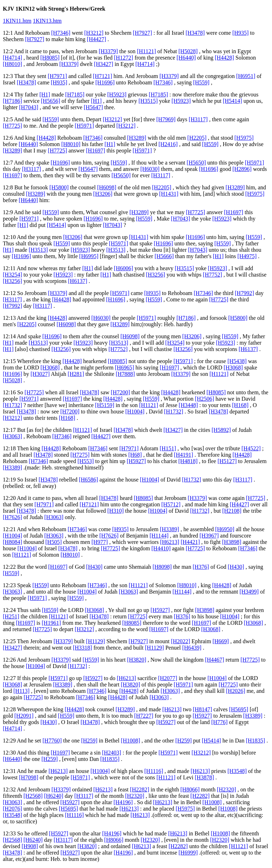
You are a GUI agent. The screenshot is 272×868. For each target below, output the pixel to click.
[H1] (45, 94)
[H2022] (181, 641)
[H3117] (198, 119)
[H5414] (232, 101)
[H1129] (96, 641)
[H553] (86, 461)
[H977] (100, 542)
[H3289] (137, 138)
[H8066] (190, 789)
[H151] (168, 448)
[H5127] (227, 461)
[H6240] (53, 796)
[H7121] (102, 76)
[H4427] (96, 39)
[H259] (89, 741)
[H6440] (186, 58)
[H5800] (59, 187)
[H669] (221, 641)
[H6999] (188, 853)
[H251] (11, 616)
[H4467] (215, 660)
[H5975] (244, 138)
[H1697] (96, 151)
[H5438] (237, 361)
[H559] (201, 82)
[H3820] (137, 660)
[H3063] (12, 436)
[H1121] (147, 51)
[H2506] (204, 399)
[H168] (240, 405)
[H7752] (212, 275)
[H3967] (209, 536)
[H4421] (190, 542)
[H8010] (12, 64)
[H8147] (203, 709)
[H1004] (135, 411)
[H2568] (33, 796)
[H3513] (38, 250)
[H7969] (166, 119)
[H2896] (242, 169)
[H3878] (204, 777)
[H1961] (51, 623)
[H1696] (105, 82)
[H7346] (61, 33)
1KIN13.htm (47, 21)
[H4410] (161, 548)
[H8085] (50, 58)
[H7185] (75, 94)
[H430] (94, 567)
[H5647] (93, 107)
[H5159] (104, 405)
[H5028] (188, 51)
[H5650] (196, 163)
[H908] (30, 846)
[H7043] (29, 107)
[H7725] (12, 126)
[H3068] (50, 368)
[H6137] (78, 281)
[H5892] (221, 430)
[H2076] (12, 809)
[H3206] (103, 194)
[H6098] (107, 187)
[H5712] (171, 504)
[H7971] (57, 76)
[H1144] (159, 536)
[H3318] (83, 648)
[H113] (22, 691)
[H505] (53, 542)
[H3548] (237, 771)
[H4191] (183, 455)
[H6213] (170, 542)
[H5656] (51, 101)
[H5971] (84, 126)
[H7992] (244, 293)
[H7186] (12, 101)
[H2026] (236, 691)
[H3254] (12, 275)
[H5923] (117, 94)
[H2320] (226, 789)
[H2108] (232, 511)
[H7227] (144, 716)
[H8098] (162, 567)
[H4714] (12, 58)
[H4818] (188, 461)
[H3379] (108, 51)
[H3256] (155, 275)
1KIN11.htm (17, 21)
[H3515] (148, 101)
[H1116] (154, 771)
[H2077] (168, 678)
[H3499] (249, 592)
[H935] (240, 33)
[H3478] (195, 33)
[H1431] (169, 194)
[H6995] (89, 256)
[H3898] (232, 542)
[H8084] (12, 542)
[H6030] (150, 169)
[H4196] (123, 802)
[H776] (219, 722)
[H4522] (251, 448)
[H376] (201, 567)
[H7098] (29, 777)
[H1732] (12, 405)
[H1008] (130, 741)
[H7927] (142, 33)
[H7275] (80, 455)
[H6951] (246, 76)
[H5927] (136, 461)
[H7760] (52, 741)
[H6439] (192, 648)
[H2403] (112, 753)
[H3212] (94, 33)
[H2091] (24, 716)
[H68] (135, 455)
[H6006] (124, 268)
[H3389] (12, 468)
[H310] (115, 511)
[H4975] (247, 256)
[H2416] (168, 144)
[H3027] (40, 374)
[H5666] (164, 256)
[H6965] (124, 368)
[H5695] (239, 709)
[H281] (76, 374)
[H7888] (125, 374)
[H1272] (124, 58)
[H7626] (12, 517)
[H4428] (225, 58)
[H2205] (197, 138)
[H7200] (120, 392)
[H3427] (103, 64)
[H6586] (89, 480)
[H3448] (188, 405)
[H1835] (255, 741)
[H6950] (225, 529)
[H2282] (140, 789)
